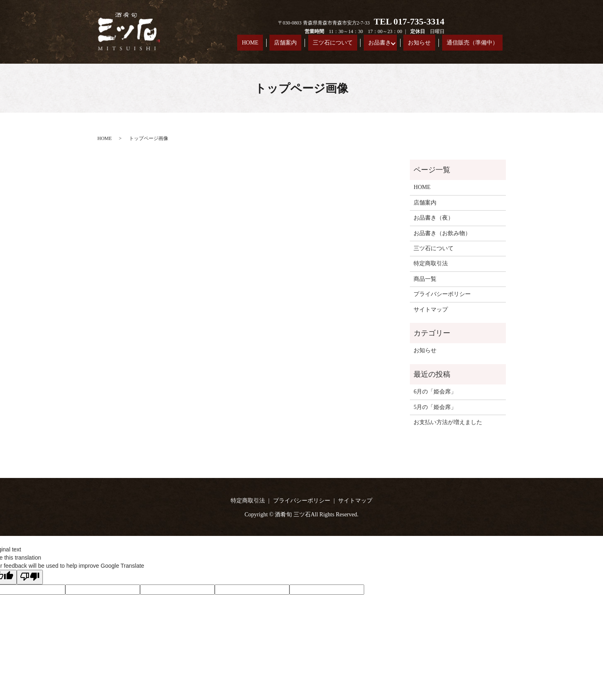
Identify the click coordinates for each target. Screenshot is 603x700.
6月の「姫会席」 (435, 392)
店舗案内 (332, 44)
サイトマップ (431, 310)
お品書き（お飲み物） (442, 233)
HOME (307, 44)
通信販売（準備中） (479, 44)
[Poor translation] (30, 577)
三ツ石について (368, 44)
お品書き (404, 44)
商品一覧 (425, 279)
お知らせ (437, 44)
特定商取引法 (431, 263)
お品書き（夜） (434, 218)
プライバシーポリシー (442, 294)
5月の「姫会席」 (435, 407)
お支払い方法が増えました (448, 422)
